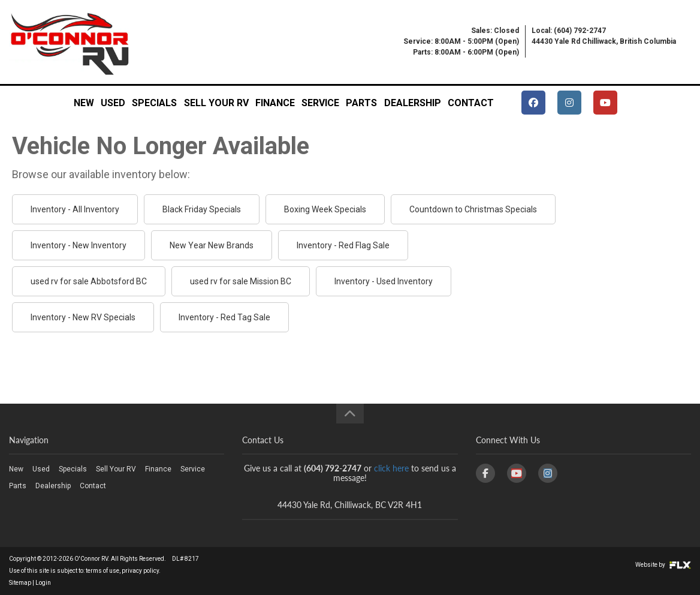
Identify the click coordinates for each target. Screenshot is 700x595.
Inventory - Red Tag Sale (224, 317)
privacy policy (140, 571)
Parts (361, 103)
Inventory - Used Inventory (384, 281)
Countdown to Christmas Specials (473, 209)
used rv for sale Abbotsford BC (89, 281)
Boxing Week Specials (325, 209)
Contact (471, 103)
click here (391, 468)
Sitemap (20, 583)
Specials (154, 103)
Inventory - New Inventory (79, 245)
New (84, 103)
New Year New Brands (212, 245)
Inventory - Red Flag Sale (343, 245)
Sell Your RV (216, 103)
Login (43, 583)
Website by (663, 565)
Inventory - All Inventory (75, 209)
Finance (275, 103)
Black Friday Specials (202, 209)
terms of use (102, 571)
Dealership (413, 103)
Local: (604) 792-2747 (569, 31)
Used (113, 103)
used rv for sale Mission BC (241, 281)
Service (320, 103)
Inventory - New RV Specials (83, 317)
